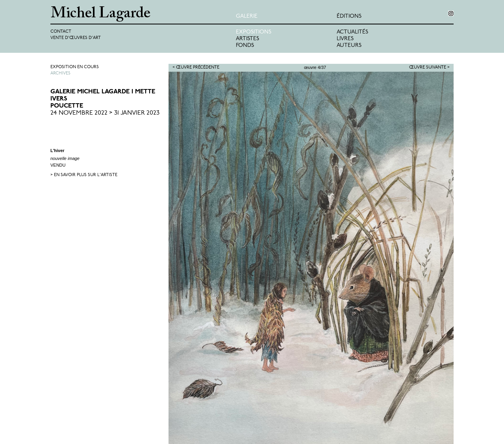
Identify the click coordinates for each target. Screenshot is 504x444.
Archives (60, 73)
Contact (61, 32)
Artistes (247, 39)
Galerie (247, 16)
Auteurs (349, 46)
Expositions (254, 32)
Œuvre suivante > (429, 68)
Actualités (352, 32)
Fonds (245, 46)
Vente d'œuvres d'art (76, 38)
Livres (345, 39)
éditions (349, 16)
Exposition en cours (75, 67)
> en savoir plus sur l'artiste (84, 175)
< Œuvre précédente (196, 68)
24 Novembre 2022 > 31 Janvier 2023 (105, 113)
